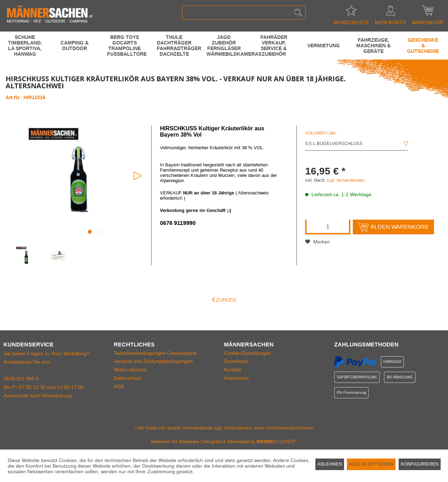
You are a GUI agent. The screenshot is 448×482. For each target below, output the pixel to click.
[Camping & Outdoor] (75, 46)
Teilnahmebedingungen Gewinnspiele (155, 353)
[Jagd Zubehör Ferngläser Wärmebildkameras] (224, 46)
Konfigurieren (420, 464)
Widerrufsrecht (130, 370)
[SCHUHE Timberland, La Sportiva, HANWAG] (25, 46)
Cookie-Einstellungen (247, 353)
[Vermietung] (323, 46)
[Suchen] (298, 13)
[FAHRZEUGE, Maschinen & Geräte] (373, 46)
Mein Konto (390, 13)
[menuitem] (244, 13)
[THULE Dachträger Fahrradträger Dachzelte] (174, 46)
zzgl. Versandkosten (346, 180)
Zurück (224, 300)
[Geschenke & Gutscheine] (423, 46)
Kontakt (232, 370)
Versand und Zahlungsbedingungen (153, 361)
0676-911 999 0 (21, 379)
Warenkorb (428, 13)
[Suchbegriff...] (244, 13)
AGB (119, 386)
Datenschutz (128, 378)
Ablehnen (330, 464)
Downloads (236, 361)
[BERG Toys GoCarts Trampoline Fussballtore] (125, 46)
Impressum (236, 378)
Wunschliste (351, 13)
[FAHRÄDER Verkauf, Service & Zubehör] (274, 46)
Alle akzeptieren (371, 464)
